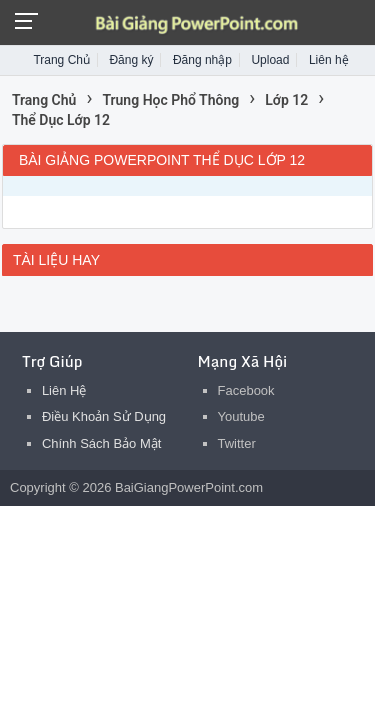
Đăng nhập (202, 60)
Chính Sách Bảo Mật (102, 443)
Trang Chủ (61, 60)
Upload (270, 60)
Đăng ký (131, 60)
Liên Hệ (64, 390)
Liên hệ (329, 60)
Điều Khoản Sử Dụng (104, 416)
